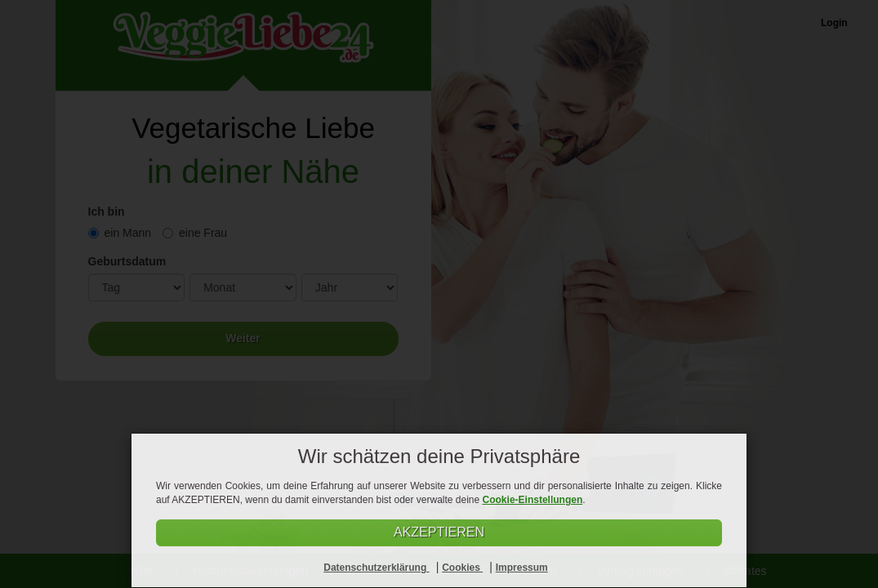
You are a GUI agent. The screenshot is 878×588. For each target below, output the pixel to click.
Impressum (522, 568)
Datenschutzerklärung (376, 568)
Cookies (462, 568)
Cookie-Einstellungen (533, 500)
